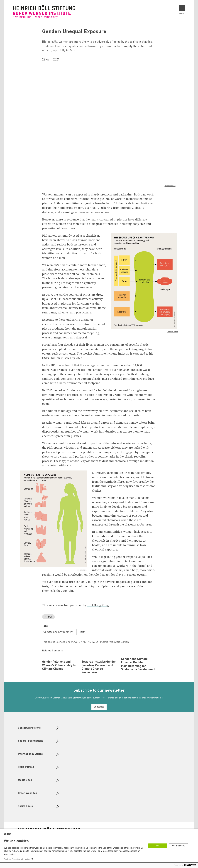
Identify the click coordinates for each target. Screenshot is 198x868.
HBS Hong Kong (98, 605)
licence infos (170, 186)
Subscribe (99, 727)
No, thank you (178, 846)
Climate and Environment (58, 632)
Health (82, 632)
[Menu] (182, 8)
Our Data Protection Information (17, 859)
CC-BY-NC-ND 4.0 (85, 642)
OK (158, 846)
